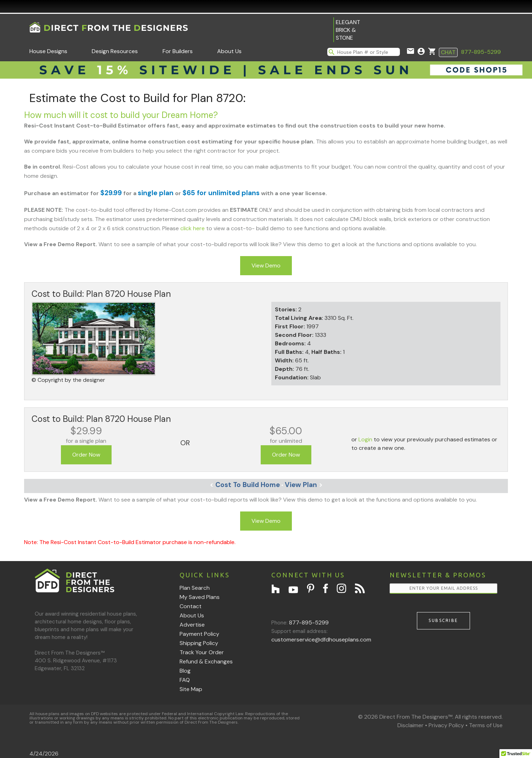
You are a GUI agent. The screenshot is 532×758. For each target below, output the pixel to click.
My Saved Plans (200, 597)
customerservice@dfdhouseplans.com (321, 640)
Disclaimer (411, 725)
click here (193, 228)
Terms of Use (486, 725)
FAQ (185, 680)
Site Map (191, 689)
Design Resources (115, 51)
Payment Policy (199, 634)
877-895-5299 (481, 52)
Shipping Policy (199, 643)
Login (365, 439)
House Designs (48, 51)
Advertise (192, 625)
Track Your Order (202, 652)
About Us (229, 51)
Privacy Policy (446, 725)
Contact (191, 606)
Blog (185, 671)
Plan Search (195, 588)
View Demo (266, 265)
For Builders (178, 51)
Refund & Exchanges (206, 661)
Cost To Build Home (245, 485)
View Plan (304, 485)
